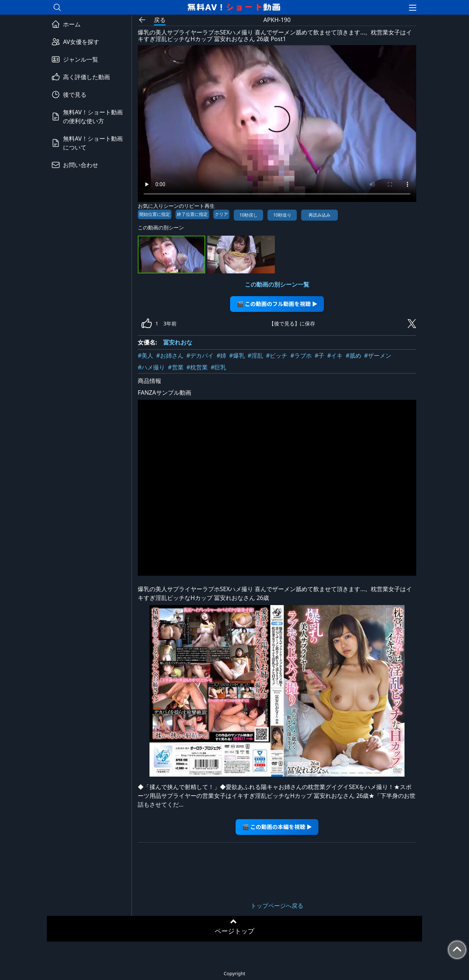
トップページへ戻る (277, 906)
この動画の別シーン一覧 (277, 284)
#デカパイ (200, 355)
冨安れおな (178, 342)
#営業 (176, 367)
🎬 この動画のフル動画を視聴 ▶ (277, 304)
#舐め (353, 355)
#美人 (145, 355)
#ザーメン (378, 355)
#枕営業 (197, 367)
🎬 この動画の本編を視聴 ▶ (277, 827)
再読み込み (320, 215)
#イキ (335, 355)
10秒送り (282, 215)
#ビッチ (277, 355)
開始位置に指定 (155, 214)
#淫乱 (255, 355)
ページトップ (234, 931)
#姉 (221, 355)
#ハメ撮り (151, 367)
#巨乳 (218, 367)
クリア (221, 214)
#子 (320, 355)
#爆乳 (237, 355)
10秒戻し (248, 215)
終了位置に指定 (192, 214)
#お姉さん (170, 355)
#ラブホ (301, 355)
